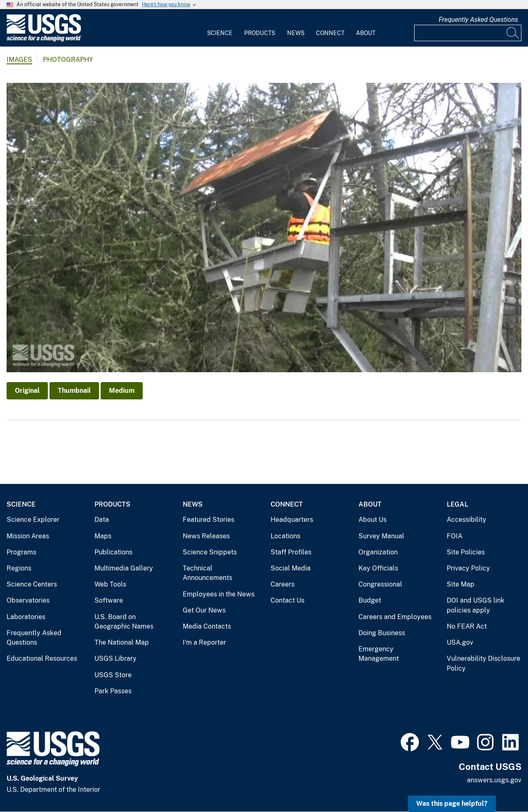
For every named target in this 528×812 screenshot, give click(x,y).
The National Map (122, 642)
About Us (372, 520)
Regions (19, 568)
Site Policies (466, 552)
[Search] (513, 33)
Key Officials (378, 568)
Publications (113, 552)
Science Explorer (33, 520)
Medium (122, 391)
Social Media (291, 568)
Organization (378, 552)
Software (109, 600)
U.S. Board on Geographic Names (124, 622)
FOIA (455, 536)
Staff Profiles (291, 552)
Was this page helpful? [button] (452, 804)
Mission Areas (28, 536)
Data (102, 520)
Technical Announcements (207, 573)
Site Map (461, 584)
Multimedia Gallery (124, 568)
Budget (370, 600)
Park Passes (113, 691)
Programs (21, 552)
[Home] (44, 40)
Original (27, 391)
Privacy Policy (468, 568)
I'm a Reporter (204, 642)
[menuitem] (220, 28)
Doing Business (382, 633)
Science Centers (32, 584)
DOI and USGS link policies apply (476, 605)
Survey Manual (381, 536)
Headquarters (292, 520)
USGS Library (115, 658)
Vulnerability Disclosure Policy (483, 663)
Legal (457, 504)
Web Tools (110, 584)
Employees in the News (219, 594)
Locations (285, 536)
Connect (330, 33)
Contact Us (288, 600)
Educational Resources (42, 658)
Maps (103, 536)
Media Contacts (207, 626)
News (296, 33)
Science (220, 33)
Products (260, 33)
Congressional (380, 584)
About (366, 33)
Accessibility (467, 520)
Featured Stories (209, 520)
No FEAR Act (467, 626)
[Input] (468, 33)
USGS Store (113, 675)
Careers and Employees (395, 617)
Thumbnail (74, 391)
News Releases (206, 536)
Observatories (28, 600)
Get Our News (204, 610)
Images (19, 60)
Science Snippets (210, 552)
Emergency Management (379, 654)
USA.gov (460, 642)
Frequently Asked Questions (478, 20)
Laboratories (26, 617)
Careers (283, 584)
